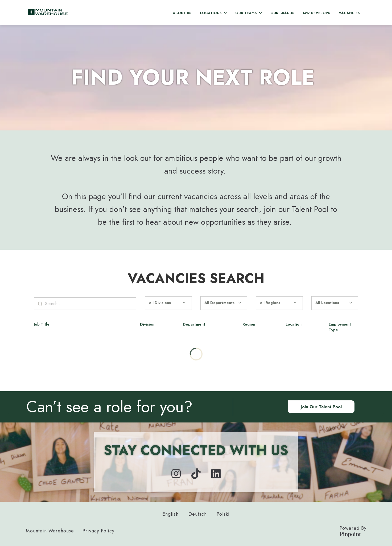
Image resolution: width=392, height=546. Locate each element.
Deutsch (198, 514)
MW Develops (317, 13)
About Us (182, 13)
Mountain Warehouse (50, 531)
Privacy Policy (98, 531)
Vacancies (349, 13)
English (170, 514)
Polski (223, 514)
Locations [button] (213, 13)
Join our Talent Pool (321, 407)
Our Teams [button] (249, 13)
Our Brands (282, 13)
